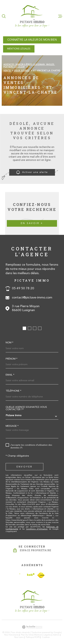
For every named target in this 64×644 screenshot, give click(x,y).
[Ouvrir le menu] (60, 16)
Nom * (9, 343)
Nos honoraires (12, 635)
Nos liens (19, 637)
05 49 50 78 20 (23, 288)
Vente (7, 71)
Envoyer (24, 467)
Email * (10, 375)
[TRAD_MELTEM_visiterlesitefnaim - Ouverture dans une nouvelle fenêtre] (41, 575)
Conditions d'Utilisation (37, 529)
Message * (12, 426)
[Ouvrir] (4, 16)
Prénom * (12, 359)
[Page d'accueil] (32, 16)
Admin (56, 635)
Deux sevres (22, 71)
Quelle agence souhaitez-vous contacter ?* (26, 409)
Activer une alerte (32, 172)
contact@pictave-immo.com (32, 298)
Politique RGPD (33, 637)
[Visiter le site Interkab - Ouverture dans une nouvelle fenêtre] (27, 575)
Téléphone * (13, 391)
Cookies (46, 637)
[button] (24, 328)
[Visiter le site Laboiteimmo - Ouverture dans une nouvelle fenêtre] (32, 627)
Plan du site (27, 635)
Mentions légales (43, 635)
